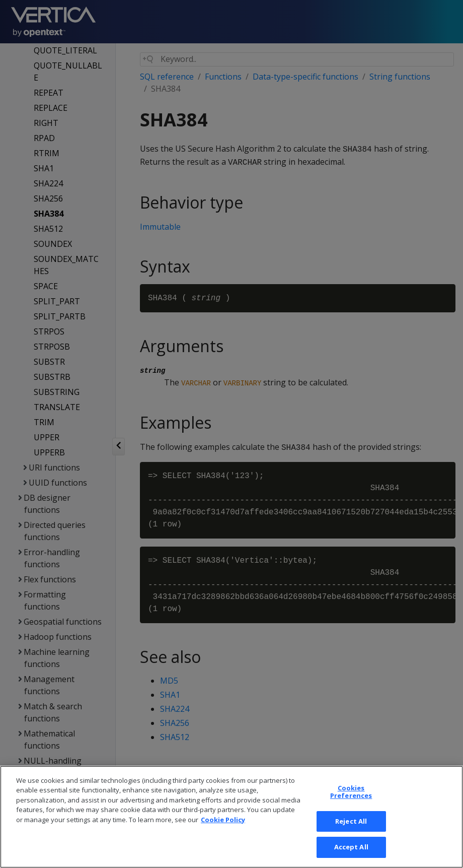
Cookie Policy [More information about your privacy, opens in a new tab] (223, 827)
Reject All (351, 829)
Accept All (351, 855)
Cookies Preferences (351, 799)
